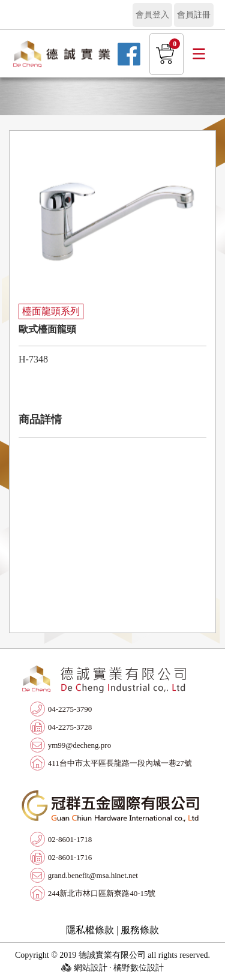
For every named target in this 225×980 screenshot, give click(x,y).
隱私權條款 (90, 930)
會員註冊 (194, 15)
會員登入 (152, 15)
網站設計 (91, 968)
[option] (112, 214)
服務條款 (140, 930)
